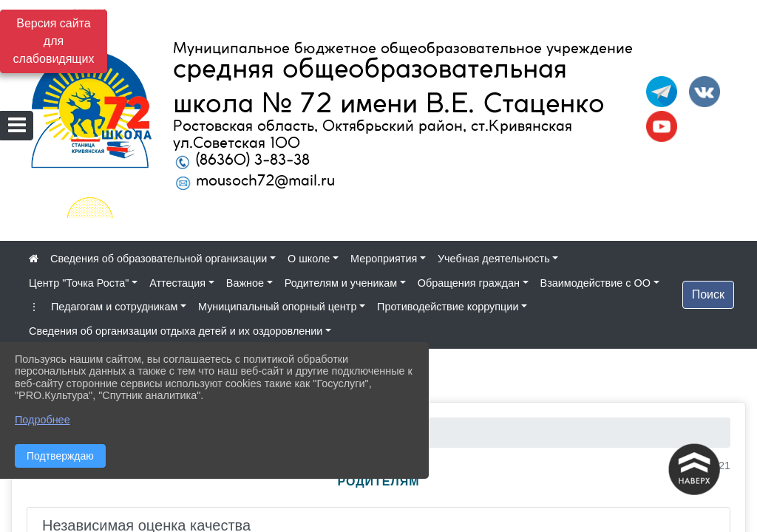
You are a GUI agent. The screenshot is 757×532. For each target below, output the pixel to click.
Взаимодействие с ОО (595, 283)
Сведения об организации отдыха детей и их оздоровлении (176, 331)
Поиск (708, 294)
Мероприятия (384, 259)
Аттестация (177, 283)
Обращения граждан (469, 283)
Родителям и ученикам (341, 283)
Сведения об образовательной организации (159, 259)
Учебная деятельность (494, 259)
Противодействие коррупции (448, 307)
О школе (309, 259)
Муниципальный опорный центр (277, 307)
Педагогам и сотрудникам (114, 307)
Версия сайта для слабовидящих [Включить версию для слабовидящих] (54, 41)
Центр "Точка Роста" (79, 283)
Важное (245, 283)
